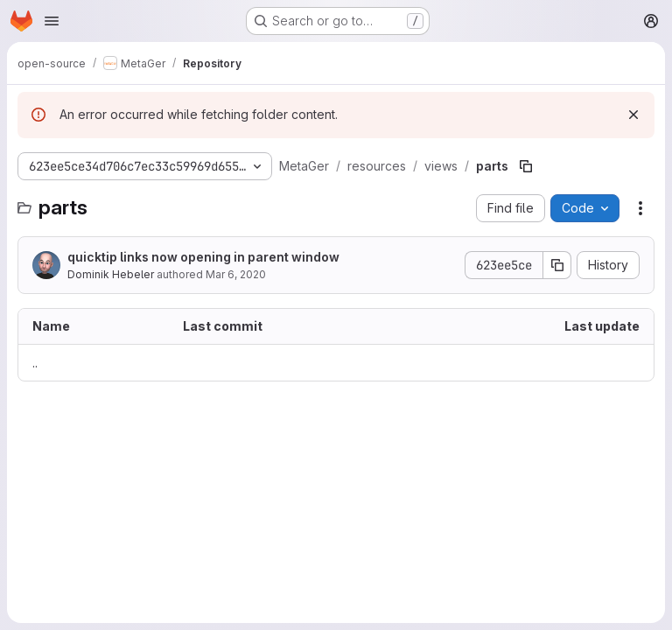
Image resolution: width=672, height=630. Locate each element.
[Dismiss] (633, 115)
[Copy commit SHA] (557, 265)
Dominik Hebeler (111, 274)
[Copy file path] (526, 166)
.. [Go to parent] (35, 363)
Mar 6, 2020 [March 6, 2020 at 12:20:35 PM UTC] (236, 274)
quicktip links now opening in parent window (203, 257)
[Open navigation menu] (52, 21)
